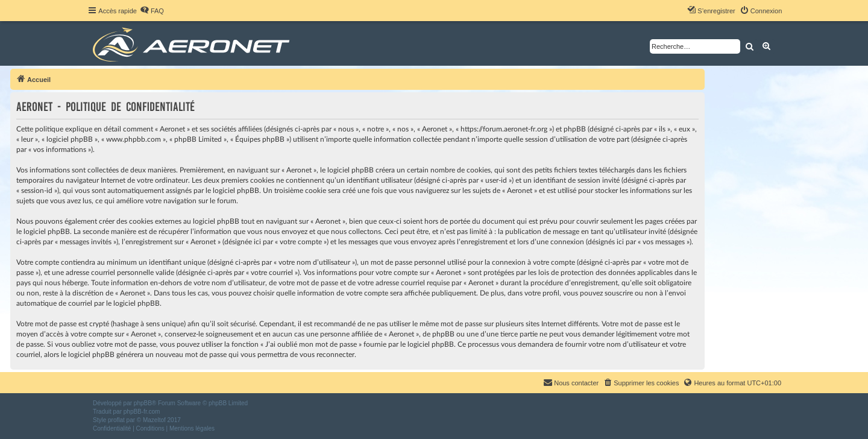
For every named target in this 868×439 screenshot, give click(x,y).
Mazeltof (154, 420)
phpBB (143, 403)
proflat (116, 420)
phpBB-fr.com (142, 412)
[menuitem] (152, 11)
